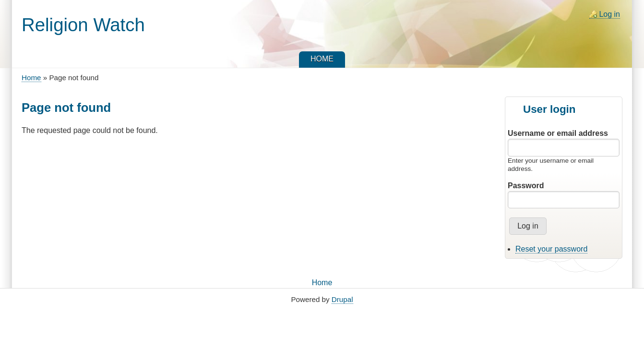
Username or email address (558, 133)
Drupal (342, 299)
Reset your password (551, 249)
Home (31, 78)
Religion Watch (83, 25)
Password (526, 186)
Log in (609, 14)
